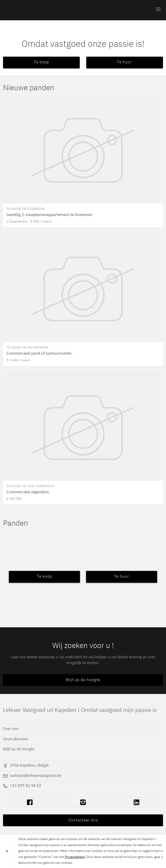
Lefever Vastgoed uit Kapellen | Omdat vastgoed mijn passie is (30, 10)
